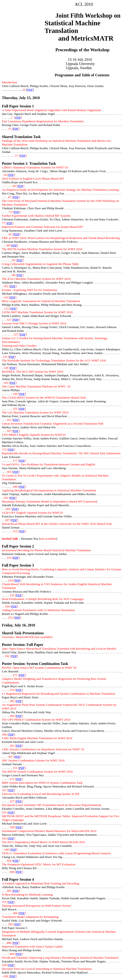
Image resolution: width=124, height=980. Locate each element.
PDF (30, 90)
